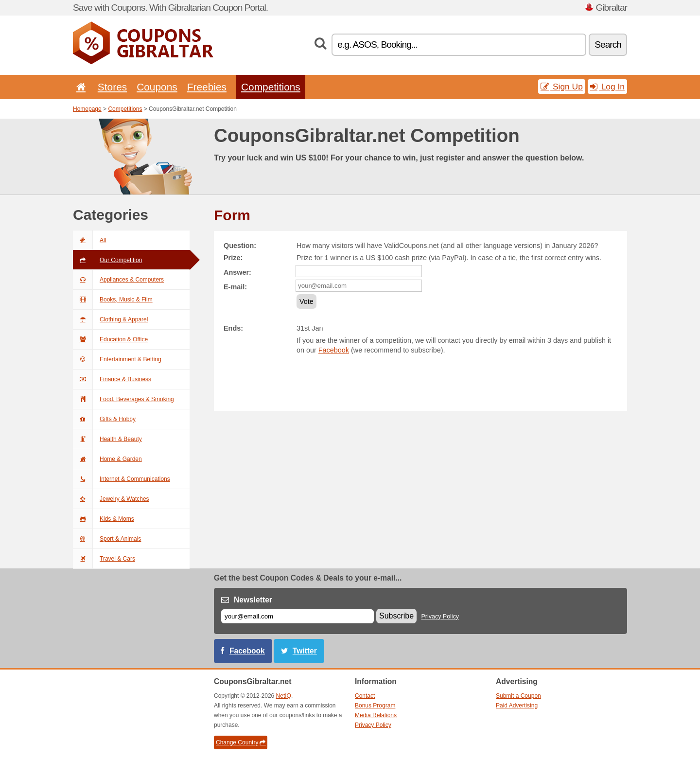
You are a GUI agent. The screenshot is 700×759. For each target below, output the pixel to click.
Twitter (305, 651)
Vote (306, 301)
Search (608, 44)
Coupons (157, 87)
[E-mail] (297, 616)
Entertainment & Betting (117, 359)
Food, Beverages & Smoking (123, 399)
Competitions (271, 87)
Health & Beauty (107, 439)
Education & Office (110, 339)
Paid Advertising (517, 706)
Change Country (241, 742)
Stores (112, 87)
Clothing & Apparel (110, 319)
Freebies (207, 87)
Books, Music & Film (113, 300)
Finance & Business (112, 379)
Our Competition (107, 260)
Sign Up (562, 87)
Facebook (334, 350)
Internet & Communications (122, 479)
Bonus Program (375, 706)
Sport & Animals (107, 539)
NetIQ (284, 696)
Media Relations (376, 715)
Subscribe (396, 616)
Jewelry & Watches (111, 499)
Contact (365, 696)
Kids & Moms (104, 519)
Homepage (87, 109)
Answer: (237, 272)
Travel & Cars (104, 559)
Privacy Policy (440, 617)
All (89, 240)
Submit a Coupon (518, 696)
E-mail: (235, 287)
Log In (607, 87)
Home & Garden (107, 459)
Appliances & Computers (118, 280)
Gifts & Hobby (104, 419)
